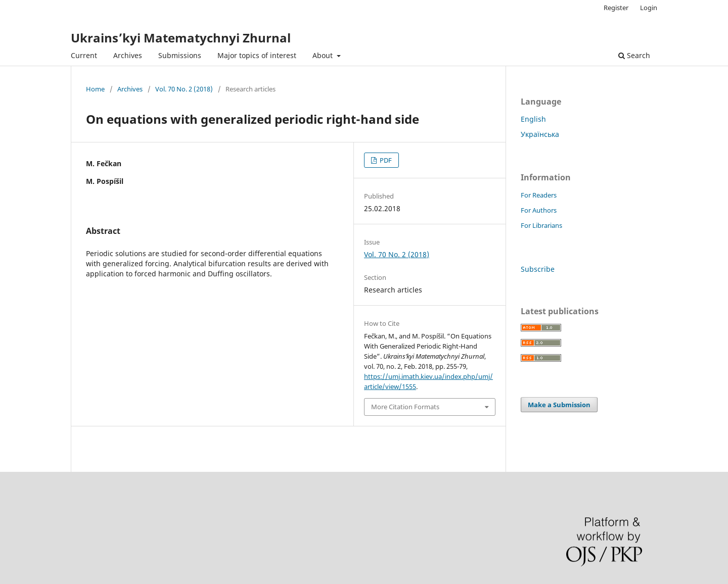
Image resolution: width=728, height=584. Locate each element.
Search (634, 55)
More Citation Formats (405, 407)
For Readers (539, 195)
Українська (540, 134)
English (533, 119)
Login (649, 8)
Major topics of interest (257, 55)
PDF (385, 160)
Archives (128, 55)
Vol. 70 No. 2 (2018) (184, 89)
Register (616, 8)
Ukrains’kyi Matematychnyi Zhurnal (181, 38)
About (324, 55)
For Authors (539, 210)
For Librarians (541, 225)
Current (84, 55)
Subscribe (538, 269)
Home (95, 89)
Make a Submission (559, 405)
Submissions (180, 55)
